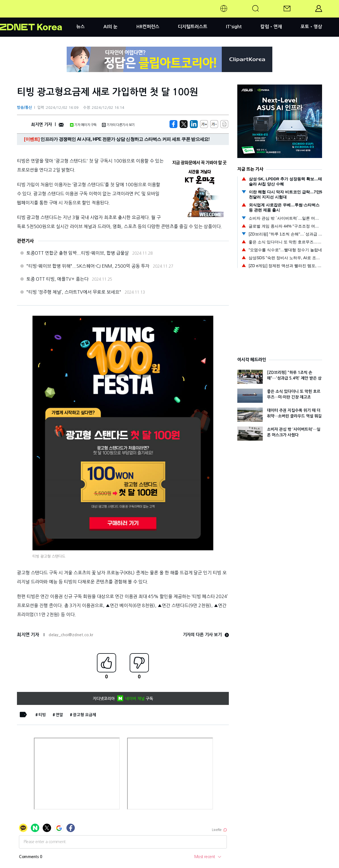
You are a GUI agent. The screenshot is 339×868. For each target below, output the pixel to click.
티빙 (42, 715)
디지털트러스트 (193, 27)
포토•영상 (311, 27)
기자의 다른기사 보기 (118, 125)
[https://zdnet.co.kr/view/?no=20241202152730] (173, 124)
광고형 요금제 (84, 715)
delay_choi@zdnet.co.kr (71, 635)
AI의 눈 (110, 27)
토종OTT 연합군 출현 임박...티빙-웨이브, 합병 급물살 (78, 253)
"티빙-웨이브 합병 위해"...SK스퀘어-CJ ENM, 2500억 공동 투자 (88, 266)
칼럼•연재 (271, 27)
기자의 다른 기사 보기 (206, 635)
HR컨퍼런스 (148, 27)
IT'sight (234, 27)
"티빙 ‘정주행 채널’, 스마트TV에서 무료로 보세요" (74, 292)
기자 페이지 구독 (83, 125)
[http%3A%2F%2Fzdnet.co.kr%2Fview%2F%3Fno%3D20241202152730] (194, 124)
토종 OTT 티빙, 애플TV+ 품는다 (57, 279)
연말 (59, 715)
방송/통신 (24, 108)
